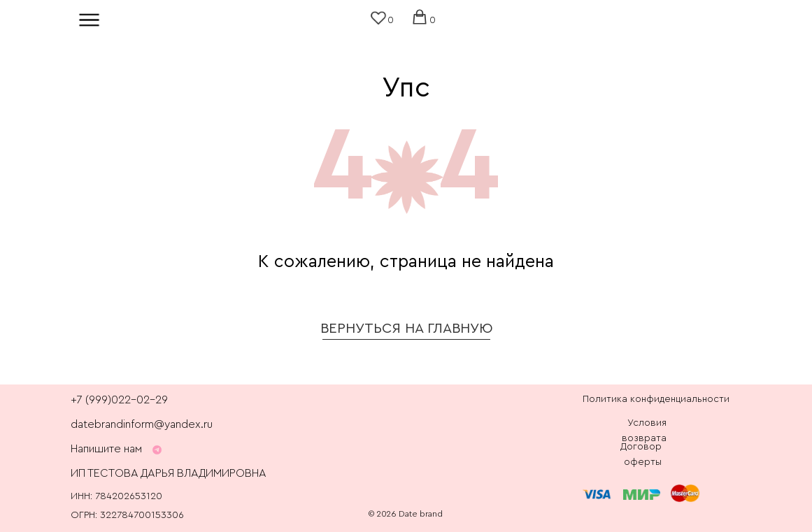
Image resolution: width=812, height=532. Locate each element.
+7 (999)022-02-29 (119, 400)
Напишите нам (106, 449)
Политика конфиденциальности (656, 399)
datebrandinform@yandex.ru (142, 424)
